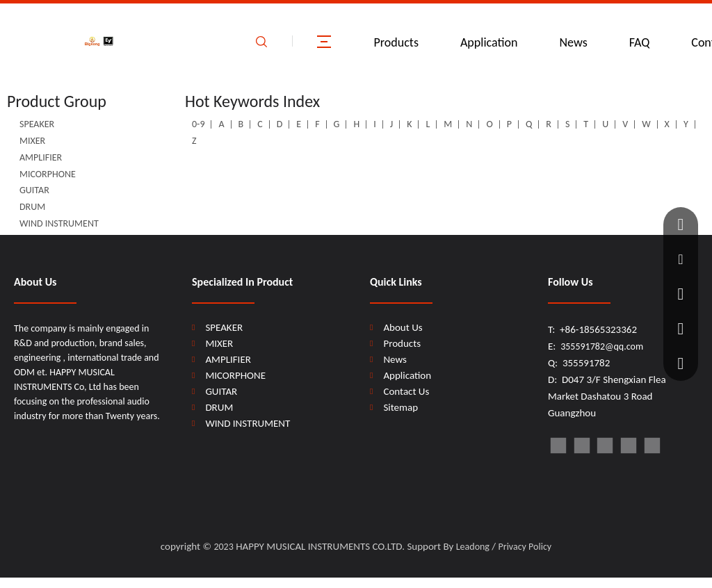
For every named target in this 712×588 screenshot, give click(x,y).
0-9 (198, 124)
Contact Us (406, 391)
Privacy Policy (525, 547)
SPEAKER (37, 124)
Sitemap (400, 407)
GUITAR (34, 190)
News (573, 42)
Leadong (473, 547)
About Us (403, 327)
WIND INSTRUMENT (59, 223)
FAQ (640, 42)
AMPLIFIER (41, 157)
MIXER (32, 141)
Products (396, 42)
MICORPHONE (48, 174)
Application (489, 42)
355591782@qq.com (602, 346)
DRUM (32, 207)
